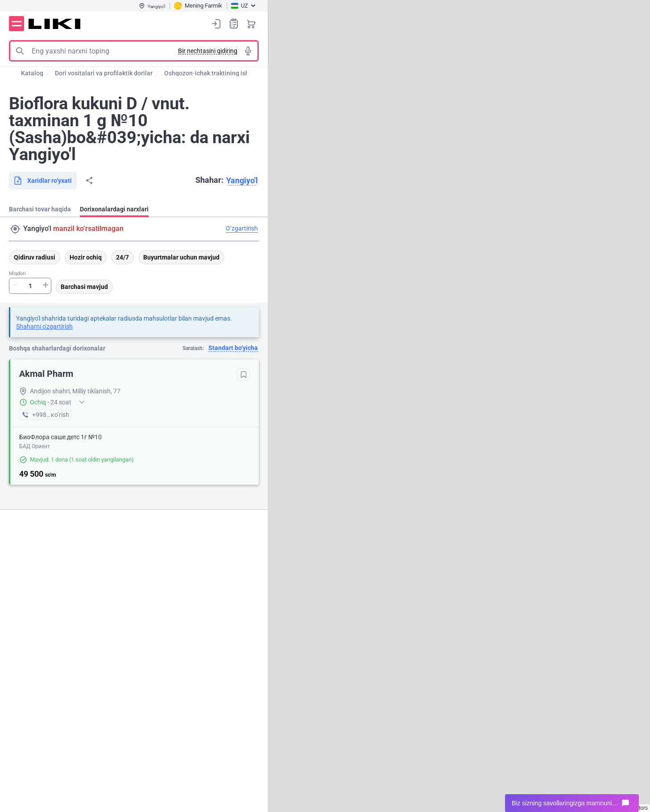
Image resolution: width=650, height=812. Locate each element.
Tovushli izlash (248, 51)
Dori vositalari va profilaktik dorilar (104, 73)
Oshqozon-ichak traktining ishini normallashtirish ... (238, 73)
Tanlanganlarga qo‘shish (244, 375)
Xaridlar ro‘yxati (234, 23)
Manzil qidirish (15, 229)
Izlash (20, 51)
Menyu (17, 24)
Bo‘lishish (89, 181)
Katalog (32, 73)
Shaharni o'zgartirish (44, 326)
